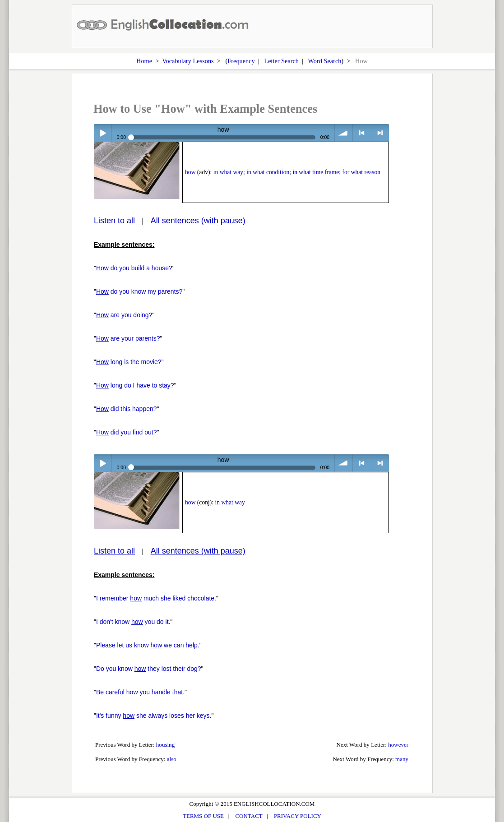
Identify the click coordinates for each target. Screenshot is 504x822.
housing (165, 745)
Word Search (325, 61)
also (172, 759)
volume (344, 133)
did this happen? (127, 409)
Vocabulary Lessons (188, 61)
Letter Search (281, 61)
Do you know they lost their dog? (149, 669)
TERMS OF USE (203, 816)
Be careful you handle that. (140, 692)
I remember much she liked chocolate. (156, 598)
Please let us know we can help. (148, 645)
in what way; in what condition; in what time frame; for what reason (297, 172)
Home (144, 61)
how (190, 172)
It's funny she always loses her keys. (154, 716)
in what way (230, 502)
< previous (362, 133)
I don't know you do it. (133, 622)
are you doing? (124, 315)
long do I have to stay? (135, 385)
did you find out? (127, 432)
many (402, 759)
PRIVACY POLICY (298, 816)
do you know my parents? (139, 291)
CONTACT (249, 816)
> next (380, 133)
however (398, 745)
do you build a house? (134, 268)
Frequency (241, 61)
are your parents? (128, 338)
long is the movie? (129, 362)
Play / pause (103, 133)
